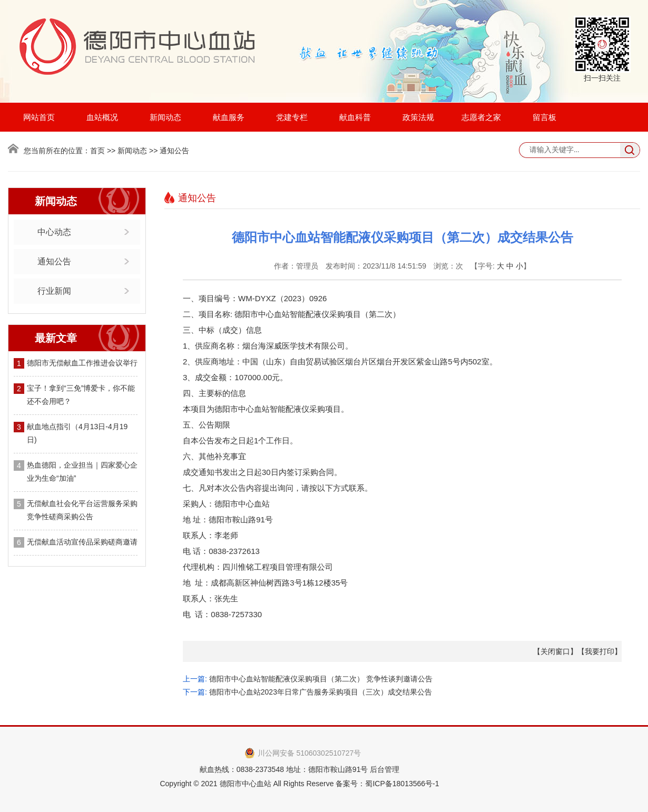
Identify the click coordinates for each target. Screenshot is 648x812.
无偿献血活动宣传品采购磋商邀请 (82, 542)
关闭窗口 (555, 651)
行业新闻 (54, 291)
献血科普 (355, 117)
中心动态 (54, 232)
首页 (97, 151)
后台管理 (385, 769)
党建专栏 (292, 117)
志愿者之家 (481, 117)
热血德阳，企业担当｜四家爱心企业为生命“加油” (82, 472)
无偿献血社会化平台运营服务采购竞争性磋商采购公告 (82, 510)
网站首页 (39, 117)
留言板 (544, 117)
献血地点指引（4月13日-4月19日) (77, 433)
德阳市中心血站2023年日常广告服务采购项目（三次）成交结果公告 (321, 692)
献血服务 (229, 117)
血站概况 (102, 117)
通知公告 (54, 261)
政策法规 (418, 117)
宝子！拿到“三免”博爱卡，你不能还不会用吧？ (81, 395)
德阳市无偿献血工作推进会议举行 (82, 363)
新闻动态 (165, 117)
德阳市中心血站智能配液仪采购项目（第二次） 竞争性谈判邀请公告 (321, 679)
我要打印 (600, 651)
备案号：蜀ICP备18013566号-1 (387, 784)
